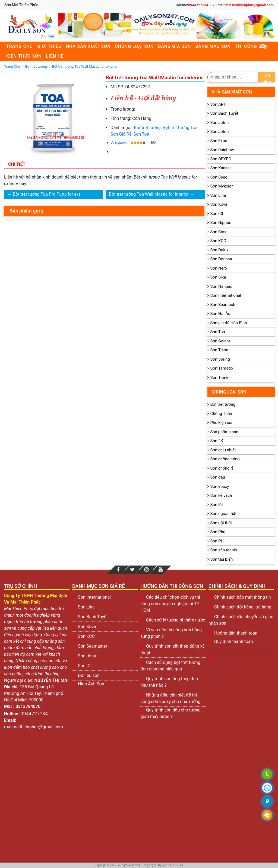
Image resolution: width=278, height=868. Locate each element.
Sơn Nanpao (222, 286)
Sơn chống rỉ (222, 468)
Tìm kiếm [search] (266, 78)
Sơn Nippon (221, 223)
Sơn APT (218, 104)
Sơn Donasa (221, 259)
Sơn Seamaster (224, 305)
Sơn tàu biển (222, 559)
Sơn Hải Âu (220, 314)
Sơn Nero (219, 268)
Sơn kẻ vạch (221, 495)
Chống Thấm (222, 414)
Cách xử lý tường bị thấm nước (176, 620)
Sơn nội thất (221, 523)
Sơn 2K (217, 441)
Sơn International (226, 295)
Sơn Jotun (220, 123)
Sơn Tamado (222, 368)
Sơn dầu (218, 477)
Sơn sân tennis (224, 550)
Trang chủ (20, 46)
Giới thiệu (49, 46)
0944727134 (198, 5)
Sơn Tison (219, 350)
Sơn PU (217, 541)
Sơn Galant (220, 341)
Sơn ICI (217, 214)
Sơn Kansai (221, 168)
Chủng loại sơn (134, 46)
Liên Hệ (55, 56)
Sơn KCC (218, 241)
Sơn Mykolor (222, 186)
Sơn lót (217, 505)
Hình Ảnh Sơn (91, 684)
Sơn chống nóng (225, 459)
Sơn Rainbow (222, 150)
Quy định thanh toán (234, 641)
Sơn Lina (218, 195)
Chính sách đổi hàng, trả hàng (243, 607)
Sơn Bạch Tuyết (224, 113)
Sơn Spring (220, 359)
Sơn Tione (219, 377)
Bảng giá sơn (174, 46)
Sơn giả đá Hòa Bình (229, 323)
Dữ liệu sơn (89, 675)
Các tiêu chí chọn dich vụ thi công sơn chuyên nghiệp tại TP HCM (170, 604)
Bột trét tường (147, 128)
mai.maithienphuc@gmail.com (249, 5)
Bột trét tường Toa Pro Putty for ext (46, 194)
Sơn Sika (218, 277)
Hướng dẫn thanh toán (236, 633)
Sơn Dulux (219, 250)
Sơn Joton (220, 132)
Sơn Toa (141, 134)
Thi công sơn (252, 46)
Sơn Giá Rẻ (121, 134)
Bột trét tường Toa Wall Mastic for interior (149, 194)
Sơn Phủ (218, 532)
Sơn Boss (219, 232)
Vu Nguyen (118, 143)
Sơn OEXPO (221, 159)
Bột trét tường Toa (180, 128)
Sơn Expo (219, 141)
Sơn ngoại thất (224, 514)
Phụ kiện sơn (222, 423)
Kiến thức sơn (24, 56)
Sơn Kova (219, 204)
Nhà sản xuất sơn (88, 46)
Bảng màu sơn (213, 46)
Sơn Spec (219, 177)
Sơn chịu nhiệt (223, 450)
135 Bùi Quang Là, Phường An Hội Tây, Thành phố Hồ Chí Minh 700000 (34, 693)
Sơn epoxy (220, 486)
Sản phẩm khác (224, 432)
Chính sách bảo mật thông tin (243, 597)
